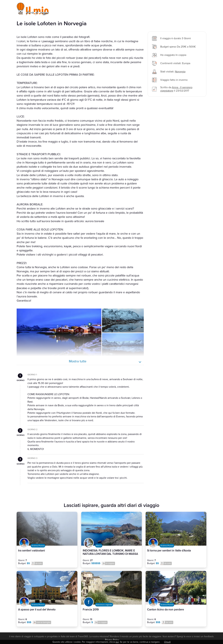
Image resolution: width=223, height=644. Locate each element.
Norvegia (180, 72)
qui (117, 642)
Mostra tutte (78, 361)
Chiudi (167, 642)
